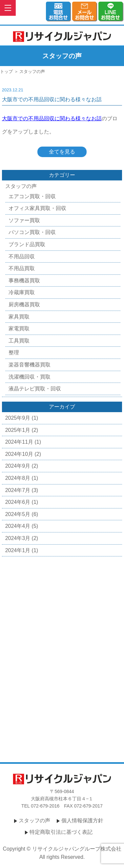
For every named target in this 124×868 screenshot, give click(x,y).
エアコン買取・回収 (32, 196)
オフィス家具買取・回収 (37, 208)
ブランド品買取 (27, 244)
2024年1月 (18, 550)
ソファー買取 (24, 220)
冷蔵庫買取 (22, 292)
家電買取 (19, 328)
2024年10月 (19, 454)
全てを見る (62, 152)
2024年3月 (18, 538)
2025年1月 (18, 430)
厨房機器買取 (24, 305)
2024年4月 (18, 526)
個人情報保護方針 (82, 821)
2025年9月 (18, 418)
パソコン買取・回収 (32, 232)
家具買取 (19, 317)
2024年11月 (19, 442)
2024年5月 (18, 514)
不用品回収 (22, 257)
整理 (14, 352)
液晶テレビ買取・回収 (35, 389)
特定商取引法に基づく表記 (61, 832)
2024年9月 (18, 466)
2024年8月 (18, 478)
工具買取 (19, 341)
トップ (6, 71)
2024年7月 (18, 490)
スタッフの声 (21, 186)
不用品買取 (22, 268)
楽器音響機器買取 (30, 365)
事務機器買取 (24, 281)
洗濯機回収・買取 (30, 377)
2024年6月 (18, 502)
